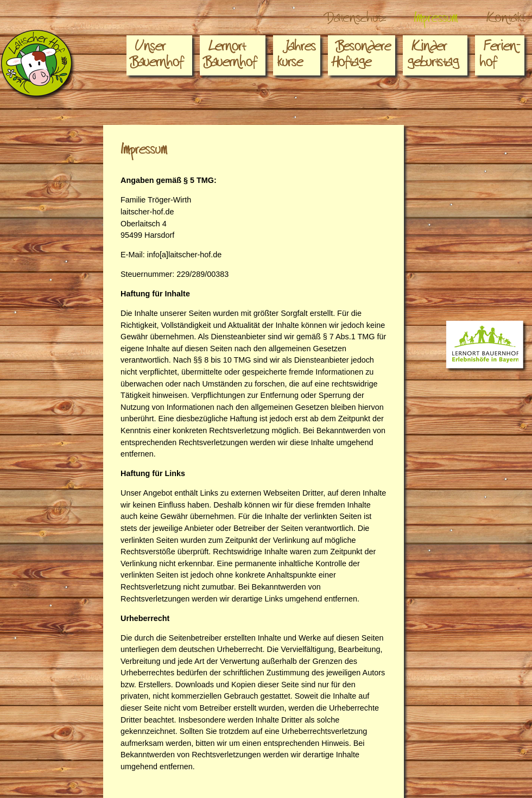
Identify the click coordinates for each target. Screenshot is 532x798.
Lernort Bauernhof (230, 57)
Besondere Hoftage (362, 57)
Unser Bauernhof (157, 57)
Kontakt (505, 21)
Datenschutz (356, 21)
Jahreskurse (297, 57)
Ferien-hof (500, 57)
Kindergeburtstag (433, 57)
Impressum (436, 21)
